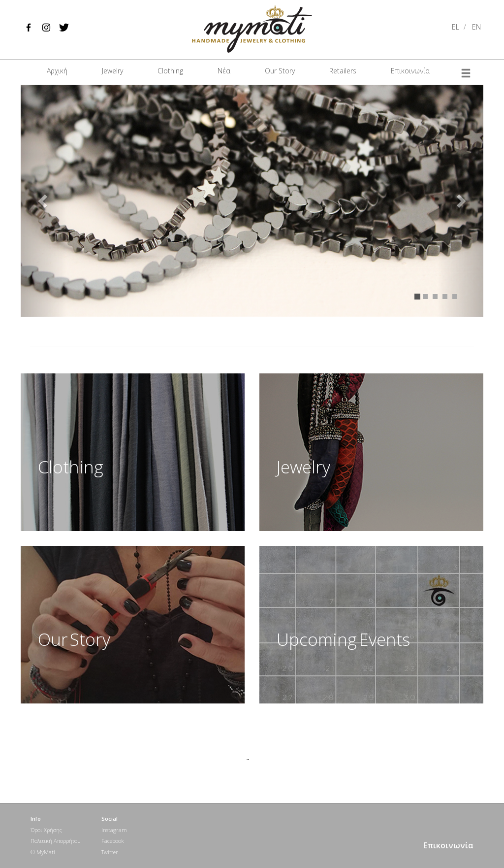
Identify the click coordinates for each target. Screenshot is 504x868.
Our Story (280, 71)
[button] (44, 201)
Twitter (110, 852)
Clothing (170, 71)
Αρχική (57, 71)
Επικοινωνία (410, 71)
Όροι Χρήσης (46, 830)
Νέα (224, 71)
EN (476, 27)
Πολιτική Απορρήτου (55, 841)
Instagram (114, 830)
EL (456, 27)
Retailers (343, 71)
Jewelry (112, 71)
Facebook (113, 841)
